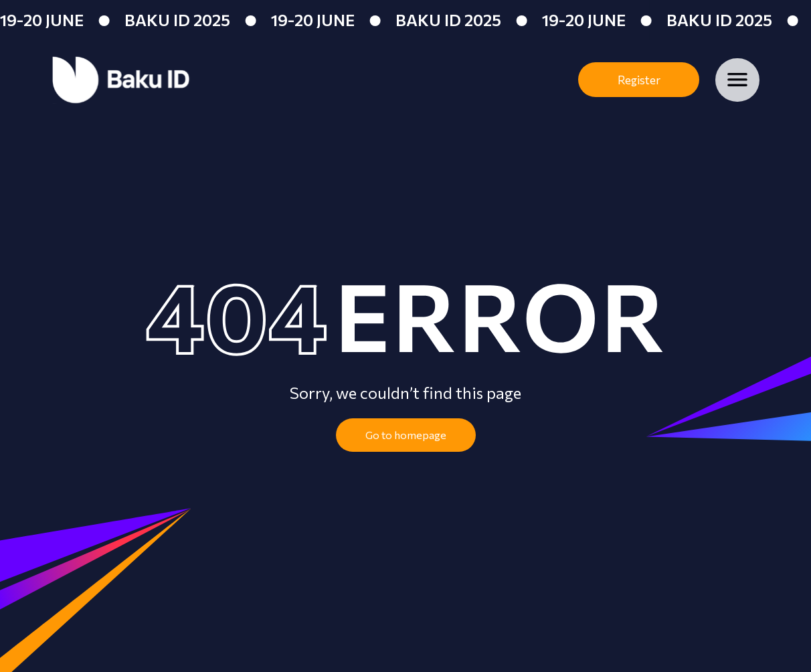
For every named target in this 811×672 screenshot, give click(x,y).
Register (639, 80)
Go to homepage (406, 435)
